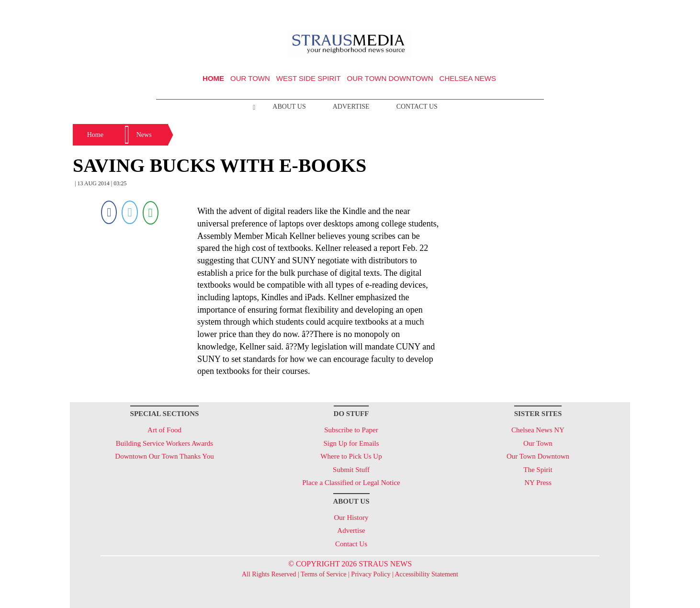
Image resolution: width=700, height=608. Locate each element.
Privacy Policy (371, 574)
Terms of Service (323, 574)
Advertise (351, 107)
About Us (289, 107)
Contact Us (417, 107)
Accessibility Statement (426, 574)
